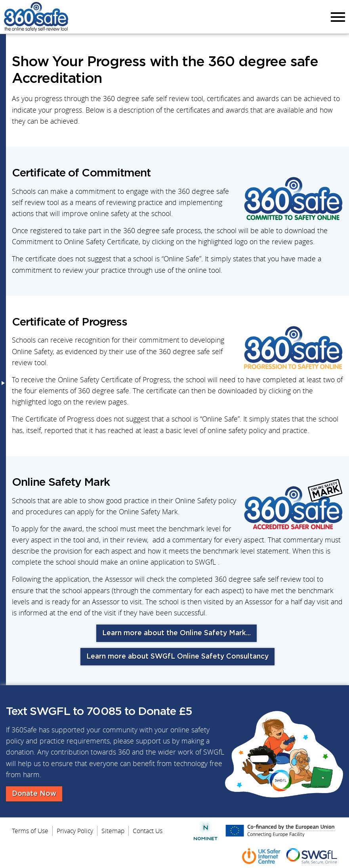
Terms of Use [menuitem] (30, 831)
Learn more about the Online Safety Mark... (176, 633)
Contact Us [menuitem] (148, 831)
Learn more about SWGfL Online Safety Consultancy (177, 657)
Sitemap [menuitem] (113, 831)
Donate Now (34, 794)
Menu (337, 17)
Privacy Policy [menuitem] (75, 831)
